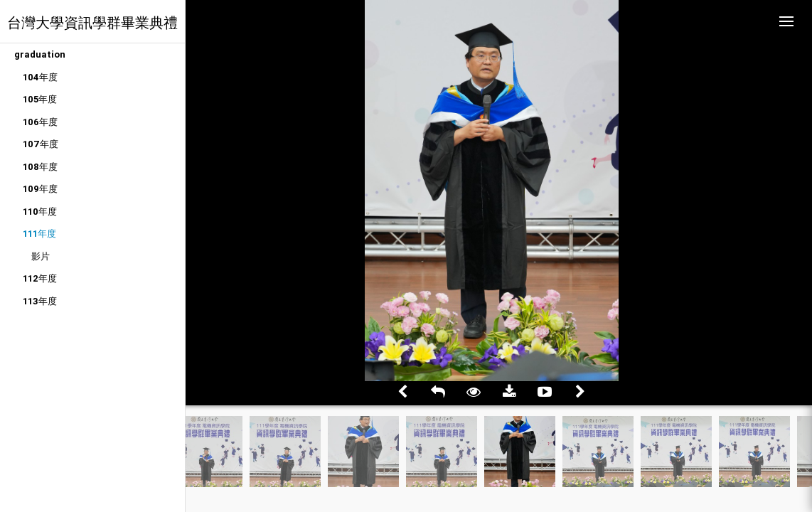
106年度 (40, 122)
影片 (41, 256)
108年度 (40, 167)
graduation (40, 54)
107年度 (41, 144)
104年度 (40, 77)
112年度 (40, 278)
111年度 (39, 234)
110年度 (40, 212)
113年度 (40, 301)
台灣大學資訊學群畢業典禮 (92, 22)
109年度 (40, 189)
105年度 (40, 99)
